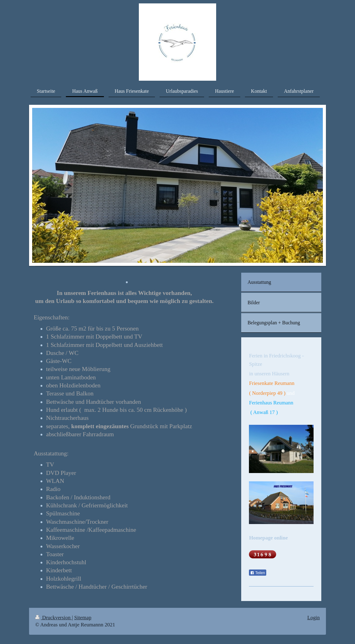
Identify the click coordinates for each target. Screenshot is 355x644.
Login (314, 618)
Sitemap (83, 618)
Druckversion (53, 618)
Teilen (257, 573)
